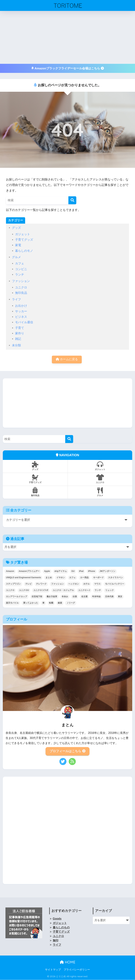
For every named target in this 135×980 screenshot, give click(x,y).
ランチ (20, 275)
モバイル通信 (24, 322)
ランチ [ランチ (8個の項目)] (98, 590)
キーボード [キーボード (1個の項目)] (98, 578)
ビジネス (21, 317)
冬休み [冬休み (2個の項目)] (65, 597)
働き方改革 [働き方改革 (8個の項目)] (52, 597)
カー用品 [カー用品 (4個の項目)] (84, 578)
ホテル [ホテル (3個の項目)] (86, 584)
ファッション (21, 281)
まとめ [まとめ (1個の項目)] (49, 578)
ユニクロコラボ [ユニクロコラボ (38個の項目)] (41, 590)
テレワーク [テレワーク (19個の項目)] (41, 584)
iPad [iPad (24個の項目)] (81, 571)
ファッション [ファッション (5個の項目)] (57, 584)
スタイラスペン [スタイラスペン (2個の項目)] (115, 578)
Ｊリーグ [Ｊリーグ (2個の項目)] (71, 603)
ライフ (16, 299)
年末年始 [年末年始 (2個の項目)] (96, 597)
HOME (68, 962)
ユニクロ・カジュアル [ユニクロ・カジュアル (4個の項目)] (63, 590)
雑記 (18, 339)
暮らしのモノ (24, 251)
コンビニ (21, 269)
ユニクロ (21, 287)
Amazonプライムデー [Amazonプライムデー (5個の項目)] (29, 571)
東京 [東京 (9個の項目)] (120, 597)
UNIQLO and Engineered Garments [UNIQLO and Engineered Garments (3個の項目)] (23, 578)
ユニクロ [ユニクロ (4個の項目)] (10, 590)
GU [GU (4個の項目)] (73, 571)
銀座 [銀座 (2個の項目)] (60, 603)
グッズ (16, 228)
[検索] (72, 200)
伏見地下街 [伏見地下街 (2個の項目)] (37, 597)
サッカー (21, 311)
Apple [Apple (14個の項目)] (47, 571)
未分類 (16, 345)
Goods (57, 919)
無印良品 (21, 293)
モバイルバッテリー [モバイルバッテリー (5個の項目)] (115, 584)
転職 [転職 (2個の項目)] (51, 603)
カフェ (20, 263)
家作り (20, 333)
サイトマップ (53, 970)
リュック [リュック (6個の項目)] (110, 590)
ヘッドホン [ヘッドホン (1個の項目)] (74, 584)
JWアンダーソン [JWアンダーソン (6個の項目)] (107, 571)
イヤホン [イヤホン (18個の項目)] (61, 578)
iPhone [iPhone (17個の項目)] (92, 571)
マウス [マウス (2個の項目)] (97, 584)
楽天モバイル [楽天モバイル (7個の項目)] (12, 603)
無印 (56, 941)
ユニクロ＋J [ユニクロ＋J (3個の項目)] (84, 590)
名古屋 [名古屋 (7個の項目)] (84, 597)
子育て (20, 328)
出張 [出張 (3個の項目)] (75, 597)
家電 (18, 245)
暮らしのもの (61, 928)
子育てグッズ (24, 240)
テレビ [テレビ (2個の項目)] (28, 584)
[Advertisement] (67, 37)
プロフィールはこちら (67, 751)
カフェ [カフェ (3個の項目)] (72, 578)
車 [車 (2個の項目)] (43, 603)
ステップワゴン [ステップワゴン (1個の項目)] (13, 584)
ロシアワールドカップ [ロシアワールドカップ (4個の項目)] (17, 597)
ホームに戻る (67, 360)
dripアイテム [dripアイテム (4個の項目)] (61, 571)
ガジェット (23, 234)
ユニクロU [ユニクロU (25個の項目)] (24, 590)
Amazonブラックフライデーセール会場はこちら (67, 68)
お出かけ (21, 306)
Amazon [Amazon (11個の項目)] (10, 571)
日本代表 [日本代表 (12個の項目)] (109, 597)
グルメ (16, 257)
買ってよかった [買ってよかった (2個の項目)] (31, 603)
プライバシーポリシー (77, 970)
